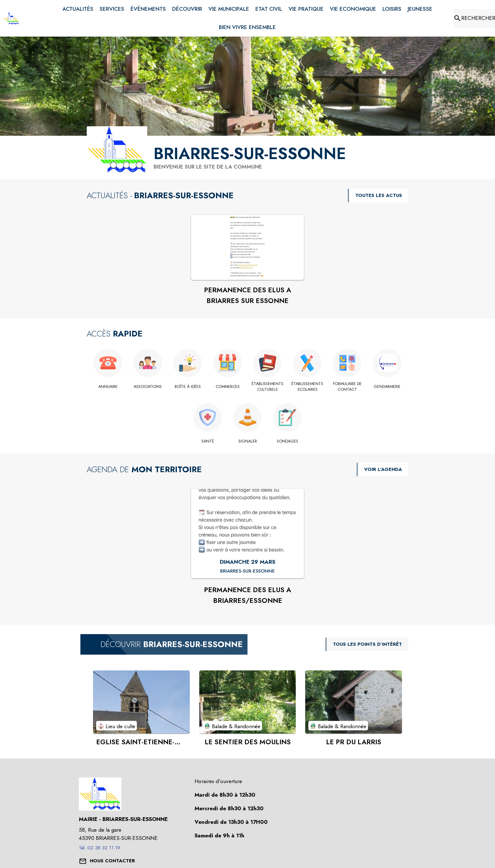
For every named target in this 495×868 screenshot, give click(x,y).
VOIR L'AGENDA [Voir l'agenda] (383, 469)
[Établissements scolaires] (308, 387)
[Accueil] (11, 18)
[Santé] (208, 441)
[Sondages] (287, 441)
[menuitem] (78, 9)
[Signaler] (248, 441)
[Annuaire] (108, 387)
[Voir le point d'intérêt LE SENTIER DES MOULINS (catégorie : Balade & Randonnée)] (248, 702)
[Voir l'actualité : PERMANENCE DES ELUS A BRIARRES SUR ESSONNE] (247, 247)
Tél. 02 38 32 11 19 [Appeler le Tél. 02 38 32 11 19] (99, 848)
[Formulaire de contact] (347, 387)
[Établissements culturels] (268, 387)
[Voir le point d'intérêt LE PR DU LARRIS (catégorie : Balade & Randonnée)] (354, 702)
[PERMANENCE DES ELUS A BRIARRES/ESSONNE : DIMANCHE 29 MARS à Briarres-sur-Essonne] (247, 571)
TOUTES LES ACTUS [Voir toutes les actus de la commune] (379, 195)
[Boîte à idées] (188, 387)
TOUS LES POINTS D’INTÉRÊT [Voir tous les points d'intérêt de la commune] (367, 644)
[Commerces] (228, 387)
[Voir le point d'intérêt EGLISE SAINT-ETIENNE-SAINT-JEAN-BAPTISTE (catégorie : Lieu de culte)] (141, 702)
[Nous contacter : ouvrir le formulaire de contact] (112, 861)
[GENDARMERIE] (387, 387)
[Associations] (148, 387)
